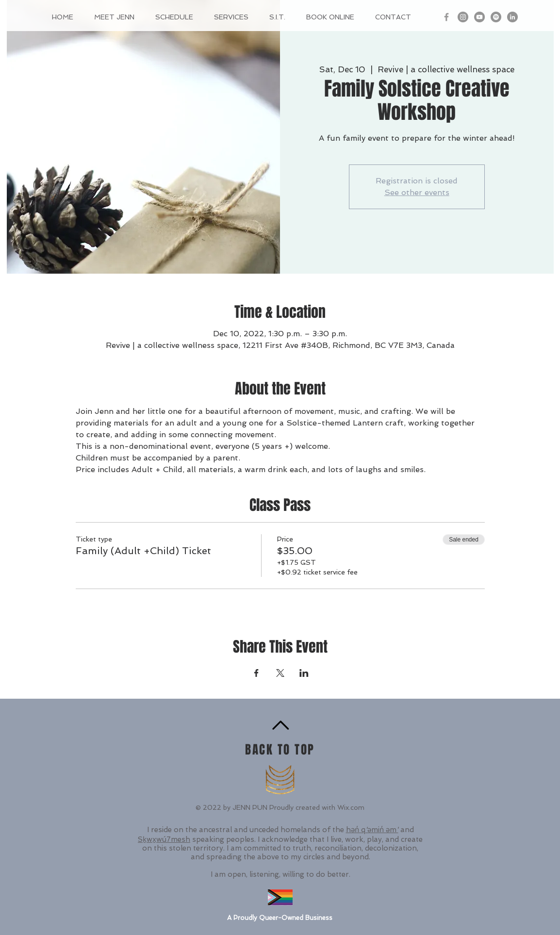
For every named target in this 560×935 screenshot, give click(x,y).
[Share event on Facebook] (256, 673)
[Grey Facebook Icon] (446, 17)
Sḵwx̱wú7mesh (164, 839)
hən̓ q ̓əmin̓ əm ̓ (372, 830)
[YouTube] (479, 17)
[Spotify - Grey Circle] (496, 17)
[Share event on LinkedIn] (304, 673)
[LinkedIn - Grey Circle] (512, 17)
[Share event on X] (280, 673)
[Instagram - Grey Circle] (463, 17)
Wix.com (351, 807)
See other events (417, 192)
